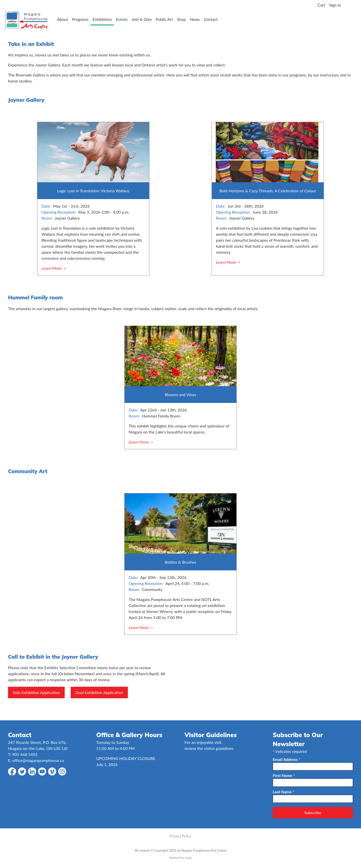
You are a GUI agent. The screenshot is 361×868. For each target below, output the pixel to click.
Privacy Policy (181, 836)
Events (122, 19)
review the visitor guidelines (209, 748)
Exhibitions (102, 19)
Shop (182, 19)
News (195, 19)
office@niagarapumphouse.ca (38, 760)
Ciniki (188, 858)
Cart (321, 5)
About (63, 19)
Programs (80, 19)
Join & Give (142, 19)
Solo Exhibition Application (36, 692)
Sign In (335, 5)
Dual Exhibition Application (99, 692)
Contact (211, 19)
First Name (284, 775)
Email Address (287, 759)
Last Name (284, 792)
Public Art (164, 19)
